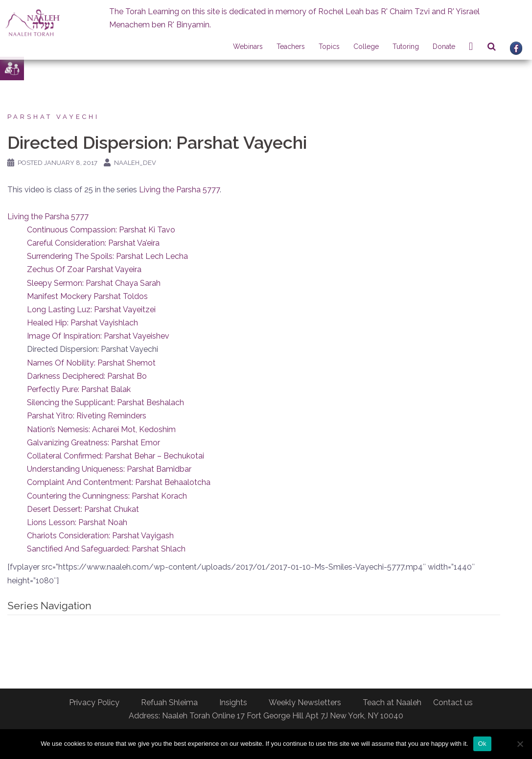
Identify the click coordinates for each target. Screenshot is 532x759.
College (366, 46)
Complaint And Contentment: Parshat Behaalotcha (119, 482)
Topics (329, 46)
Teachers (291, 46)
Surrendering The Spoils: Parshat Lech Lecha (107, 256)
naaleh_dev (135, 163)
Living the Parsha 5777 (179, 190)
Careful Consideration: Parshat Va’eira (93, 243)
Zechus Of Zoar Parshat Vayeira (84, 269)
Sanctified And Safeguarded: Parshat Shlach (106, 549)
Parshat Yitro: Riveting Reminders (87, 416)
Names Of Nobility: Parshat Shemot (91, 363)
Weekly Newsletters (305, 702)
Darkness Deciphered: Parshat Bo (87, 376)
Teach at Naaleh (392, 702)
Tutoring (406, 46)
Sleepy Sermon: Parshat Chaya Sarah (94, 283)
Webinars (248, 46)
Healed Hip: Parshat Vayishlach (82, 323)
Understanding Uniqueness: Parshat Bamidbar (109, 469)
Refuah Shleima (169, 702)
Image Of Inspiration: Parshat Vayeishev (98, 336)
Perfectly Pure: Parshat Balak (79, 389)
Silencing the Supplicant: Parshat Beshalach (105, 402)
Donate (444, 46)
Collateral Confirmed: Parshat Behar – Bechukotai (116, 456)
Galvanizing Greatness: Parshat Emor (93, 443)
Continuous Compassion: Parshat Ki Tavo (101, 230)
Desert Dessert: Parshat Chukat (83, 509)
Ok (482, 744)
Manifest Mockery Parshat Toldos (87, 296)
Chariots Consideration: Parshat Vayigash (100, 536)
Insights (233, 702)
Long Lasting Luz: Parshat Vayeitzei (91, 310)
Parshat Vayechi (53, 117)
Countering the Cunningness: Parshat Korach (107, 496)
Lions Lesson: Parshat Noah (77, 522)
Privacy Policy (94, 702)
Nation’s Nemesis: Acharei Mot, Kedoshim (101, 429)
